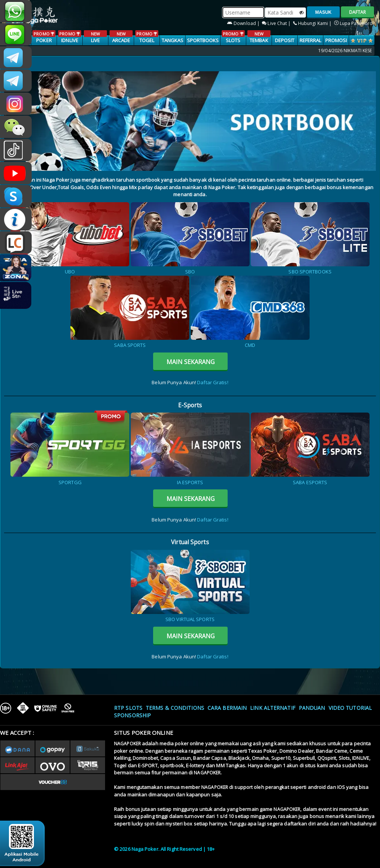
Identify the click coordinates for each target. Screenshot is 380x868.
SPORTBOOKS (203, 40)
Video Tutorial (350, 708)
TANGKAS (173, 40)
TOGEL (147, 37)
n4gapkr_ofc (16, 104)
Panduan (312, 708)
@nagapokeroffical (16, 150)
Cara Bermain (227, 708)
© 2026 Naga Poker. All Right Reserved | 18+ (164, 849)
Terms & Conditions (175, 708)
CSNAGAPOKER (16, 57)
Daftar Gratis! (213, 382)
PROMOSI (336, 40)
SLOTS (233, 37)
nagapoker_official (16, 34)
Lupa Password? (354, 23)
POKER (44, 37)
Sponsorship (132, 715)
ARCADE (121, 37)
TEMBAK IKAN (259, 41)
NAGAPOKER (127, 744)
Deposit (285, 40)
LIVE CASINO (95, 41)
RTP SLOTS (128, 708)
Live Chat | (277, 23)
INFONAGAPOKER (16, 219)
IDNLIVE (69, 37)
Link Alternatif (273, 708)
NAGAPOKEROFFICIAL (16, 173)
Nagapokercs (16, 81)
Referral (311, 40)
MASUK (323, 12)
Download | (244, 23)
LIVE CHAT (16, 242)
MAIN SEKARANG (191, 362)
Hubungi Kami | (313, 23)
